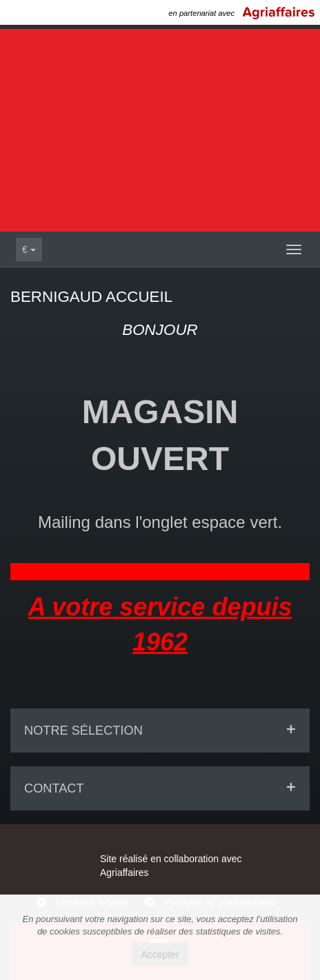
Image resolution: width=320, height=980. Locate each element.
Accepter (160, 955)
